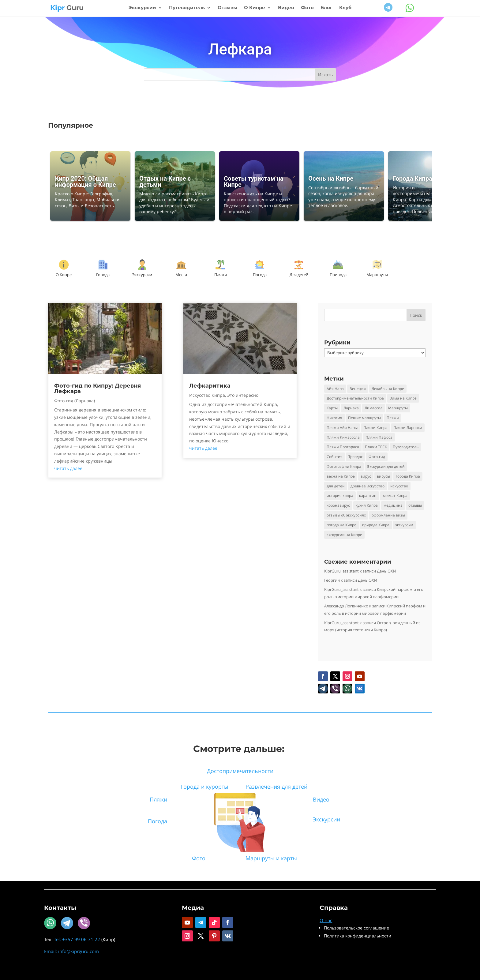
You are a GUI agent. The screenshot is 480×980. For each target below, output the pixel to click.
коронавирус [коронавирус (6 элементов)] (338, 505)
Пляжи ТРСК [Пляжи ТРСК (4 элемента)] (376, 447)
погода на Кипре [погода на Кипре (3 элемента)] (341, 525)
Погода (260, 275)
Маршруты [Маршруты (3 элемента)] (398, 408)
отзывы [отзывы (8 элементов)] (415, 505)
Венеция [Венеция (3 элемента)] (358, 389)
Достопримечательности (240, 771)
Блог (326, 8)
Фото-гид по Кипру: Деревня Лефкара (97, 389)
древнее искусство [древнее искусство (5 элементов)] (367, 486)
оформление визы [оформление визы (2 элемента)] (388, 515)
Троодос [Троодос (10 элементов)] (356, 457)
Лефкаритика (210, 386)
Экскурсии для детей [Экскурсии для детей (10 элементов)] (386, 466)
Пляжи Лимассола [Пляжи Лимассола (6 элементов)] (343, 437)
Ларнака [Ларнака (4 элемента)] (351, 408)
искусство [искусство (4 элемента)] (399, 486)
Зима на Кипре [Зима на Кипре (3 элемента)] (403, 398)
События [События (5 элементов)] (335, 457)
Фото (307, 8)
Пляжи (221, 275)
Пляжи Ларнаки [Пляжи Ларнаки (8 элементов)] (408, 428)
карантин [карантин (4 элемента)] (368, 496)
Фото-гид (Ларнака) (75, 401)
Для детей (299, 275)
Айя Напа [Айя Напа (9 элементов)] (335, 389)
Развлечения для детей (276, 787)
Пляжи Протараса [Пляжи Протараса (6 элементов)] (343, 447)
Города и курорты (205, 787)
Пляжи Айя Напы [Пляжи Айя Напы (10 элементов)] (342, 428)
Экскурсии (142, 8)
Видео (286, 8)
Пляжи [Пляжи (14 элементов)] (393, 418)
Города (103, 275)
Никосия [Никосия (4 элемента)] (334, 418)
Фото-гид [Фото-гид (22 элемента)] (377, 457)
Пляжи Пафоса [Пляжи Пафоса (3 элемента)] (379, 437)
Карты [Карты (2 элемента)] (332, 408)
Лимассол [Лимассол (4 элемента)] (373, 408)
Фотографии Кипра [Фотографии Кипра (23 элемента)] (344, 466)
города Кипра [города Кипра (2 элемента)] (408, 476)
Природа (338, 275)
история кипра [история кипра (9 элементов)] (340, 496)
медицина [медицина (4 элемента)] (393, 505)
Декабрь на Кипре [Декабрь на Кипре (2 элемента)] (388, 389)
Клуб (345, 8)
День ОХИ (386, 571)
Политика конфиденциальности (358, 936)
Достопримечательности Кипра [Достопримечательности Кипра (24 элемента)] (355, 398)
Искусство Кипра (207, 395)
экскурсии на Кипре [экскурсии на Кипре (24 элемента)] (344, 535)
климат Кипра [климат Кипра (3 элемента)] (395, 496)
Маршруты (377, 275)
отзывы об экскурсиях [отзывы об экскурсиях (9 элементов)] (346, 515)
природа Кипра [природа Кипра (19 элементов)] (376, 525)
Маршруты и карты (271, 858)
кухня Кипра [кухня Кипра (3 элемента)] (367, 505)
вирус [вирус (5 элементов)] (366, 476)
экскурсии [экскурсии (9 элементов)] (404, 525)
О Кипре (255, 8)
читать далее (68, 468)
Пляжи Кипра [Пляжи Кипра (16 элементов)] (375, 428)
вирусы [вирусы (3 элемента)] (383, 476)
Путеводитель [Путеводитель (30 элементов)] (406, 447)
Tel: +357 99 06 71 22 (77, 939)
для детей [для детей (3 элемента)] (336, 486)
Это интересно (243, 395)
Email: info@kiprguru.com (71, 951)
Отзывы (227, 8)
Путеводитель (187, 8)
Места (181, 275)
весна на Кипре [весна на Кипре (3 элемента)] (341, 476)
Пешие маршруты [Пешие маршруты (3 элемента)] (364, 418)
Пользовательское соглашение (356, 928)
